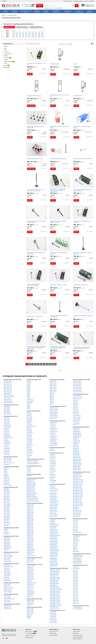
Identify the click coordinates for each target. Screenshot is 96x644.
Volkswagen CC (54, 576)
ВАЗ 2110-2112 (7, 461)
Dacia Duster (7, 408)
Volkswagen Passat (55, 591)
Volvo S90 (75, 591)
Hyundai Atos (76, 430)
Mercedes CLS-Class (78, 484)
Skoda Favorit (7, 541)
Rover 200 (75, 522)
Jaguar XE (29, 615)
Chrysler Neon (7, 586)
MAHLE (5, 56)
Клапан (75, 64)
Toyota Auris (30, 567)
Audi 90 (29, 386)
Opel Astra (6, 498)
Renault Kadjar (53, 537)
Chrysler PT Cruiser (8, 587)
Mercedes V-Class (77, 510)
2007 (36, 34)
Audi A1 (29, 387)
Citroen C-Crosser (77, 397)
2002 (20, 34)
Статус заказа (76, 631)
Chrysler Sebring (8, 589)
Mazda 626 (6, 476)
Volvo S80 (75, 590)
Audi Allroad (30, 399)
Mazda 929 (6, 477)
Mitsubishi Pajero (31, 495)
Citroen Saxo (76, 422)
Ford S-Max (6, 450)
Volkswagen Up (54, 606)
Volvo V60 (75, 596)
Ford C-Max (6, 419)
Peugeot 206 (30, 515)
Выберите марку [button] (22, 27)
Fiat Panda (29, 435)
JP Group (6, 52)
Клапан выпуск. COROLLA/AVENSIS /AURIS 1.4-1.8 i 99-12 (58, 222)
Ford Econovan (7, 425)
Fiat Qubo (29, 438)
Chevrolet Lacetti (77, 389)
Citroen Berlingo (77, 396)
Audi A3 (29, 390)
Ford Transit (7, 454)
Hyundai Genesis (77, 436)
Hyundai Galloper (77, 435)
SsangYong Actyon (77, 555)
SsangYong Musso (77, 560)
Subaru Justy (30, 561)
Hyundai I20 (76, 445)
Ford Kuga (6, 441)
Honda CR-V (53, 430)
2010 (13, 32)
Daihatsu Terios (8, 609)
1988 (39, 37)
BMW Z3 (52, 402)
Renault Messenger (55, 551)
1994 (26, 35)
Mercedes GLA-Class (78, 490)
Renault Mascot (54, 546)
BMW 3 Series (53, 384)
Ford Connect (7, 421)
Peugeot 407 (30, 537)
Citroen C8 (76, 409)
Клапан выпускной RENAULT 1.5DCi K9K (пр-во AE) (83, 253)
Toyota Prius (30, 589)
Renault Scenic (53, 557)
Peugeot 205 (30, 514)
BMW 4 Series (53, 386)
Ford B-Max (6, 418)
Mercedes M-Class (77, 498)
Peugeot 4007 (30, 531)
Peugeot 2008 (30, 512)
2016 (33, 32)
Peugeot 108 (30, 511)
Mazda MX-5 (7, 483)
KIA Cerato (53, 460)
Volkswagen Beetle (55, 571)
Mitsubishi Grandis (31, 486)
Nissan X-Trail (53, 516)
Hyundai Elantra (77, 433)
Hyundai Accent (77, 428)
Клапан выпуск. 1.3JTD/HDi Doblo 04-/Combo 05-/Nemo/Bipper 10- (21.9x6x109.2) (58, 348)
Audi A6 (29, 395)
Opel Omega (7, 515)
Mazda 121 (6, 468)
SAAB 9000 (6, 534)
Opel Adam (6, 489)
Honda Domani (54, 431)
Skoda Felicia (7, 542)
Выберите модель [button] (36, 27)
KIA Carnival (53, 457)
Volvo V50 (75, 594)
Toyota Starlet (30, 593)
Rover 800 (75, 531)
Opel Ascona (7, 496)
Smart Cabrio (7, 554)
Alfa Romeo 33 (7, 393)
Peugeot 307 (30, 526)
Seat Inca (75, 545)
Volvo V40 (75, 593)
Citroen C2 (76, 402)
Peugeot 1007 (30, 505)
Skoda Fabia (7, 539)
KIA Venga (52, 482)
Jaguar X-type (30, 613)
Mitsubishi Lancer (31, 492)
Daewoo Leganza (54, 412)
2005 (29, 34)
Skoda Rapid (7, 545)
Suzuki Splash (7, 574)
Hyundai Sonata (77, 462)
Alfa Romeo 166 (8, 392)
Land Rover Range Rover (33, 464)
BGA (5, 48)
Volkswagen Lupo (54, 587)
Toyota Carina (30, 575)
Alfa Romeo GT (7, 398)
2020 (13, 31)
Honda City (53, 425)
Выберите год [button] (9, 27)
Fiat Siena (29, 446)
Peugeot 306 (30, 525)
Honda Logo (53, 441)
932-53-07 (27, 4)
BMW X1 (52, 393)
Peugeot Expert (31, 552)
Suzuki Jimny (7, 570)
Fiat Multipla (30, 432)
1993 (23, 35)
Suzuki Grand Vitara (8, 567)
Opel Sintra (6, 519)
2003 (23, 34)
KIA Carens (53, 456)
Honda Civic (53, 427)
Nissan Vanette (54, 515)
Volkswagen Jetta (54, 584)
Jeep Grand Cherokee (9, 599)
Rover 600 (75, 528)
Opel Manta (7, 509)
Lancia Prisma (53, 619)
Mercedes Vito (77, 516)
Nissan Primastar (54, 504)
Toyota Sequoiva (31, 592)
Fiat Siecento (30, 445)
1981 (17, 37)
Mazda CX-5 (7, 479)
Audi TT (29, 409)
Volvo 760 (75, 576)
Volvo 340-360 (76, 568)
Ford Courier (7, 422)
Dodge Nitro (30, 605)
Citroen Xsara (76, 423)
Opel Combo (7, 501)
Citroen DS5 (76, 414)
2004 (26, 34)
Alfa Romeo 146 (8, 383)
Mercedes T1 (76, 507)
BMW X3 (52, 395)
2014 (26, 32)
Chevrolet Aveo (77, 381)
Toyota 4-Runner (31, 566)
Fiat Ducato (30, 420)
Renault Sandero (54, 555)
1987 (36, 37)
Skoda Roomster (8, 547)
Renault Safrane (54, 554)
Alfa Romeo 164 (8, 390)
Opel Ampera (7, 492)
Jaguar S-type (30, 612)
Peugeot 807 (30, 548)
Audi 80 (29, 384)
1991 (17, 35)
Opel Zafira (6, 525)
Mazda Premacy (8, 485)
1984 (26, 37)
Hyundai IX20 (76, 450)
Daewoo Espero (54, 408)
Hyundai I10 (76, 444)
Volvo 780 (75, 577)
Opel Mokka (7, 512)
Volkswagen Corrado (55, 577)
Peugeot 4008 (30, 532)
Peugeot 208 (30, 519)
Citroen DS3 (76, 411)
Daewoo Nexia (53, 415)
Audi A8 (29, 398)
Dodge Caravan (31, 603)
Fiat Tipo (29, 454)
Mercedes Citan (77, 478)
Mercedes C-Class (77, 477)
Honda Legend (53, 439)
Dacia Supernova (8, 414)
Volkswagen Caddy (54, 574)
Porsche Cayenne (77, 607)
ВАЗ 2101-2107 (7, 458)
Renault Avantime (54, 525)
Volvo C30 (75, 584)
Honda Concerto (54, 428)
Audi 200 (29, 383)
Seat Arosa (76, 539)
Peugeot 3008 (30, 520)
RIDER (5, 60)
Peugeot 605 (30, 543)
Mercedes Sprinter (78, 506)
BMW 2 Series (53, 383)
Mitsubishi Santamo (32, 496)
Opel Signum (7, 518)
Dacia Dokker (7, 406)
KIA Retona (53, 471)
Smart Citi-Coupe (8, 555)
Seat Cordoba (76, 541)
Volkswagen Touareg (55, 602)
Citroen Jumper (77, 417)
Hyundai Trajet (77, 467)
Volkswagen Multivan (55, 588)
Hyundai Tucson (77, 468)
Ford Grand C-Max (8, 438)
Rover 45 (75, 526)
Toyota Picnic (30, 586)
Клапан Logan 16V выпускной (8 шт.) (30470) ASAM (35, 127)
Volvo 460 (75, 571)
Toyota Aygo (30, 572)
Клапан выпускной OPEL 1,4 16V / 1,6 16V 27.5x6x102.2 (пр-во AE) (36, 190)
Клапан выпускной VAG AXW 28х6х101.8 (83, 159)
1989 (42, 37)
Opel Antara (7, 493)
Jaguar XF (29, 616)
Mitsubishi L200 (31, 487)
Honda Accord (53, 422)
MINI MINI (29, 476)
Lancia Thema (53, 621)
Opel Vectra (7, 522)
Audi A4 (29, 392)
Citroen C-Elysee (77, 399)
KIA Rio (52, 473)
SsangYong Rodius (77, 563)
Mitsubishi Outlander (32, 493)
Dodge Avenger (31, 600)
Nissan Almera (53, 489)
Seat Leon (75, 547)
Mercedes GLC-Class (78, 492)
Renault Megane (54, 549)
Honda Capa (53, 424)
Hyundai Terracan (77, 464)
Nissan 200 (52, 487)
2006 (33, 34)
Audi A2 (29, 389)
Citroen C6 (76, 408)
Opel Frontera (7, 504)
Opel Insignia (7, 506)
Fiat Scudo (29, 441)
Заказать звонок (30, 635)
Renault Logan (53, 545)
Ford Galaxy (7, 435)
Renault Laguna (54, 541)
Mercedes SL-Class (77, 503)
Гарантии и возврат (78, 637)
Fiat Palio (29, 434)
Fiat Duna (29, 422)
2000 (13, 34)
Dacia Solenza (7, 412)
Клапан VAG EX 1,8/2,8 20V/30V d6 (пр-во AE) (83, 316)
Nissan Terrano (54, 512)
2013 (23, 32)
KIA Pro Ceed (53, 470)
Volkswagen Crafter (55, 579)
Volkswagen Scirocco (55, 597)
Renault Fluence (54, 534)
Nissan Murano (53, 496)
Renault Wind (53, 566)
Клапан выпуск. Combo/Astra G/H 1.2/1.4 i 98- (36, 64)
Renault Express (54, 532)
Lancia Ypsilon (53, 622)
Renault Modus (53, 552)
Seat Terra (76, 550)
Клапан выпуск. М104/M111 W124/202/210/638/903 (34, 285)
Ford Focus (6, 431)
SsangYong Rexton (78, 561)
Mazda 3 (6, 471)
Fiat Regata (30, 440)
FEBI (5, 50)
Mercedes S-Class (77, 501)
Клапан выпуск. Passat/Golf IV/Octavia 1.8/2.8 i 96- (82, 222)
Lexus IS (29, 470)
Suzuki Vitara (7, 579)
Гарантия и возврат (78, 1)
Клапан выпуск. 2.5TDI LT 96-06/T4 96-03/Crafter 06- (36, 253)
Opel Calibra (7, 499)
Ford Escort (6, 428)
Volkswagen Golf (54, 582)
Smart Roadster (8, 561)
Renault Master (54, 548)
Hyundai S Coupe (77, 459)
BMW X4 (52, 396)
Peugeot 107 (30, 509)
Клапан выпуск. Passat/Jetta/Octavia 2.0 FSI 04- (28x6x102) (83, 190)
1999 (42, 35)
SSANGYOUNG (9, 62)
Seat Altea (75, 538)
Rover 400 (75, 525)
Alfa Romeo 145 (8, 381)
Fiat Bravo (29, 415)
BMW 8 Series (53, 392)
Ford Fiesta (6, 430)
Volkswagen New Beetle (56, 590)
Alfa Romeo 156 (8, 387)
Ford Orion (6, 445)
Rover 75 (75, 529)
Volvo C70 (75, 585)
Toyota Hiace (30, 580)
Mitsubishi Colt (30, 481)
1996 (33, 35)
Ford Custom (7, 424)
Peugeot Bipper (31, 549)
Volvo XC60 (76, 600)
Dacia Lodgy (7, 409)
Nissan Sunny (53, 509)
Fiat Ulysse (29, 455)
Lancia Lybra (53, 616)
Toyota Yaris (30, 596)
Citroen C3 (76, 403)
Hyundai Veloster (77, 470)
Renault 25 (52, 523)
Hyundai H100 (76, 442)
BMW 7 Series (53, 390)
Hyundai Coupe (77, 431)
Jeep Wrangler (7, 602)
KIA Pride (52, 468)
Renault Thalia (53, 560)
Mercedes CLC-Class (78, 481)
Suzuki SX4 (6, 577)
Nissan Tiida (53, 513)
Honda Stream (53, 445)
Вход (92, 1)
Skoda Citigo (7, 538)
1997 (36, 35)
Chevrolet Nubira (77, 390)
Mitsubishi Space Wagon (33, 501)
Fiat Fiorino (30, 425)
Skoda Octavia (7, 544)
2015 (29, 32)
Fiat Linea (29, 429)
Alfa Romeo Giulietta (9, 396)
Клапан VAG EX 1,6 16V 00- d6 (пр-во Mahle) (82, 127)
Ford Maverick (7, 442)
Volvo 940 (75, 580)
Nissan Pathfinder (54, 501)
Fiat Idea (29, 428)
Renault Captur (54, 526)
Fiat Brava (29, 414)
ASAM (5, 46)
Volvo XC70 (76, 602)
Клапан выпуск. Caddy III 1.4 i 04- (81, 285)
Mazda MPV (7, 482)
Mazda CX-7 (7, 480)
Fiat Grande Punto (31, 426)
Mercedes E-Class (77, 486)
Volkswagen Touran (55, 603)
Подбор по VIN (40, 6)
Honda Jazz (53, 438)
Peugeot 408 (30, 538)
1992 (20, 35)
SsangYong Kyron (77, 558)
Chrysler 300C (7, 584)
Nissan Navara (53, 498)
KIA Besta (52, 454)
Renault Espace (54, 531)
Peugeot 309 (30, 529)
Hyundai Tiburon (77, 465)
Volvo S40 (75, 587)
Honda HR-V (53, 435)
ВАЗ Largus (6, 464)
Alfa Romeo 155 (8, 386)
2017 (36, 32)
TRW (5, 63)
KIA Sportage (53, 480)
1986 (33, 37)
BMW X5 (52, 398)
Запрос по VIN (29, 637)
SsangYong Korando (78, 557)
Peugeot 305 (30, 523)
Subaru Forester (31, 559)
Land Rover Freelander (32, 462)
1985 (29, 37)
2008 (39, 34)
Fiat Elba (29, 423)
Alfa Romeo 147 (8, 384)
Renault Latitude (54, 543)
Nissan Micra (53, 495)
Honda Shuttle (53, 444)
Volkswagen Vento (54, 608)
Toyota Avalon (30, 569)
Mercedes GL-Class (78, 489)
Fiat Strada (29, 449)
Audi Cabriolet (30, 401)
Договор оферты (77, 639)
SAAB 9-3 (6, 529)
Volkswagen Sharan (55, 599)
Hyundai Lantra (77, 453)
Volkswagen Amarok (55, 570)
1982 (20, 37)
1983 (23, 37)
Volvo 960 (75, 582)
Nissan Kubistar (54, 493)
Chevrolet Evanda (77, 387)
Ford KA (6, 439)
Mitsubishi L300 (31, 489)
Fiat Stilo (29, 448)
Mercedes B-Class (77, 475)
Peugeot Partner (31, 555)
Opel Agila (6, 490)
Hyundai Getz (76, 438)
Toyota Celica (30, 577)
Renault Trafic (53, 561)
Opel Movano (7, 513)
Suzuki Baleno (7, 565)
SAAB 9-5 (6, 531)
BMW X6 (52, 399)
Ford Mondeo (7, 444)
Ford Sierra (6, 453)
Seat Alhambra (77, 536)
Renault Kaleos (54, 538)
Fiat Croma (29, 417)
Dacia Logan (7, 411)
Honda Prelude (54, 442)
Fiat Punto (29, 437)
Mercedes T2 (76, 509)
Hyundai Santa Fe (77, 461)
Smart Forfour (7, 558)
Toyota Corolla (30, 578)
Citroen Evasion (77, 415)
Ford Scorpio (7, 451)
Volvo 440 (75, 570)
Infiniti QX (52, 451)
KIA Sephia (53, 474)
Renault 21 (52, 522)
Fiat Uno (29, 457)
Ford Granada (7, 436)
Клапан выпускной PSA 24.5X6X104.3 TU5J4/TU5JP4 (59, 316)
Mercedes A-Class (77, 474)
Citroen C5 (76, 406)
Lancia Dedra (53, 612)
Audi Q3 (29, 404)
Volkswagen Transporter (56, 605)
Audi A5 (29, 393)
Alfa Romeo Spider (8, 402)
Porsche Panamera (78, 609)
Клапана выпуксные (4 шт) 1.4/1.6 (35, 159)
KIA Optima (53, 464)
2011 (17, 32)
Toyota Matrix (30, 584)
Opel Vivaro (7, 524)
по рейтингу (37, 44)
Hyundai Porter (77, 457)
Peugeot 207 (30, 517)
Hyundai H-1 (76, 439)
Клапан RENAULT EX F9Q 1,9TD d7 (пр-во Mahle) (60, 127)
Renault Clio (53, 528)
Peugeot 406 (30, 535)
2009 (42, 34)
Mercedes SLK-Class (78, 504)
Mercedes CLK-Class (78, 483)
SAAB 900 (6, 532)
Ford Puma (6, 447)
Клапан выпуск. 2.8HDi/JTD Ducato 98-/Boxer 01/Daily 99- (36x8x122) (82, 348)
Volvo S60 (75, 588)
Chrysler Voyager (8, 592)
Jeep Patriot (7, 600)
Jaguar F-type (30, 610)
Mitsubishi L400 (31, 490)
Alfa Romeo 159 (8, 389)
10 (52, 364)
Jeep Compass (7, 597)
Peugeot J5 (30, 554)
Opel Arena (6, 495)
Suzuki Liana (7, 571)
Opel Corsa (6, 503)
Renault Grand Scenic (55, 535)
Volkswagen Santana (55, 596)
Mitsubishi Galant (31, 484)
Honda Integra (53, 436)
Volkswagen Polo (54, 594)
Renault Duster (54, 529)
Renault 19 (52, 520)
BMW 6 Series (53, 389)
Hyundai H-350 (77, 441)
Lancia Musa (53, 618)
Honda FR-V (53, 433)
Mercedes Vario (77, 513)
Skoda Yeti (6, 550)
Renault (7, 58)
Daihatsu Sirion (7, 607)
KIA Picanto (53, 465)
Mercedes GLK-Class (78, 495)
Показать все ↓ (7, 67)
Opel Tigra (6, 521)
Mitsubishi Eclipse (31, 483)
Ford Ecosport (7, 427)
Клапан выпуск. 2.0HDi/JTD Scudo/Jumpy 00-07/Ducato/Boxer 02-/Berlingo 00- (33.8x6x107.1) (36, 348)
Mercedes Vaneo (77, 512)
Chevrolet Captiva (77, 383)
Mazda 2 (6, 470)
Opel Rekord (7, 516)
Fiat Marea (29, 431)
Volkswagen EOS (54, 580)
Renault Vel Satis (54, 564)
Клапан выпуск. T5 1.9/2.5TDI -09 (35, 316)
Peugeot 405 (30, 534)
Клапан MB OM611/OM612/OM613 (58, 159)
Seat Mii (75, 548)
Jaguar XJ (29, 618)
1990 (13, 35)
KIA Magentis (53, 462)
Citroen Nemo (76, 420)
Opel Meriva (7, 510)
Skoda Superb (7, 548)
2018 (39, 32)
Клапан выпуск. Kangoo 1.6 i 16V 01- (59, 285)
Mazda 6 (6, 474)
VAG (6, 65)
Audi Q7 (29, 407)
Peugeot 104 (30, 506)
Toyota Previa (30, 587)
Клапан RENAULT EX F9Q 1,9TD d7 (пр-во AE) (60, 96)
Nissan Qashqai (54, 507)
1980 (13, 37)
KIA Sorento (53, 477)
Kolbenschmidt (7, 54)
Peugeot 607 (30, 545)
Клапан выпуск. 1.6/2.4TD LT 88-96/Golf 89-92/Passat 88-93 (36, 222)
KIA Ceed (52, 459)
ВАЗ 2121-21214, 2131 (9, 463)
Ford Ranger (7, 448)
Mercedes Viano (77, 515)
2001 (17, 34)
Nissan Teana (53, 510)
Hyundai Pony (76, 456)
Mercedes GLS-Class (78, 496)
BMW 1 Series (53, 381)
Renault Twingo (54, 563)
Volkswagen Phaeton (55, 593)
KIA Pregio (52, 467)
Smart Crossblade (8, 557)
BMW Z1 (52, 401)
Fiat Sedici (29, 443)
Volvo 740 (75, 574)
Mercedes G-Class (77, 487)
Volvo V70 (75, 597)
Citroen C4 (76, 405)
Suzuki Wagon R (8, 580)
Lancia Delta (53, 613)
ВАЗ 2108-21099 (8, 460)
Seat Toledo (76, 551)
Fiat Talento (30, 451)
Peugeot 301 (30, 522)
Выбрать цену (31, 106)
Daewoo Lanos (54, 411)
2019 (42, 32)
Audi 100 (29, 381)
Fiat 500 (29, 412)
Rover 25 (75, 523)
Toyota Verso (30, 595)
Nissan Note (53, 499)
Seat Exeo (75, 542)
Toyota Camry (30, 574)
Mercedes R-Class (77, 500)
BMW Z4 (52, 404)
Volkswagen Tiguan (55, 600)
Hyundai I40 (76, 448)
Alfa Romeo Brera (8, 395)
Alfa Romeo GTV (8, 399)
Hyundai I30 (76, 447)
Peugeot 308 (30, 528)
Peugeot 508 (30, 541)
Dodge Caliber (30, 602)
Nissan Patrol (53, 503)
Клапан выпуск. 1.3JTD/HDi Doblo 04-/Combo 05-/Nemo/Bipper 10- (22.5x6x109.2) (58, 190)
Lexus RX (29, 472)
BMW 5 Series (53, 387)
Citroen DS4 (76, 412)
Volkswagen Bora (54, 573)
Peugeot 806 (30, 546)
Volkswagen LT (54, 585)
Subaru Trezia (30, 562)
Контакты (87, 1)
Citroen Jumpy (77, 419)
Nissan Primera (54, 506)
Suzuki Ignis (7, 568)
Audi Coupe (30, 402)
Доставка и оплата (68, 1)
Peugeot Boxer (31, 551)
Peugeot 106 (30, 508)
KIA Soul (52, 479)
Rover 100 (75, 520)
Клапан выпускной (55, 64)
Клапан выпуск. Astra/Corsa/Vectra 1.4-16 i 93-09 (59, 253)
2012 (20, 32)
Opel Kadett (7, 507)
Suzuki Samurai (7, 573)
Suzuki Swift (7, 576)
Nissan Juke (53, 492)
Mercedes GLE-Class (78, 493)
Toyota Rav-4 (30, 590)
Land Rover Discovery (32, 461)
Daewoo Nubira (54, 417)
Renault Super (53, 558)
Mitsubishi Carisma (31, 480)
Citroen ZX (76, 425)
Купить (30, 74)
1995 (29, 35)
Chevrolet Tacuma (77, 392)
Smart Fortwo (7, 560)
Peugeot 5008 (30, 540)
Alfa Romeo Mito (8, 401)
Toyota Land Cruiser (32, 583)
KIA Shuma (53, 476)
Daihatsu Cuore (7, 606)
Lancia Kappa (53, 615)
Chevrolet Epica (77, 386)
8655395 (26, 6)
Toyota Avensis (31, 570)
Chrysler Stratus (8, 590)
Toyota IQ (29, 581)
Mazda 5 (6, 473)
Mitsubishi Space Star (32, 499)
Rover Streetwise (77, 532)
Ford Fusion (7, 433)
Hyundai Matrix (77, 454)
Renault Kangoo (54, 540)
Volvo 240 (75, 567)
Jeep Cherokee (7, 596)
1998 (39, 35)
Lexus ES (29, 469)
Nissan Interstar (54, 490)
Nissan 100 (52, 486)
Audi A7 (29, 396)
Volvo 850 (75, 579)
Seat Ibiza (75, 544)
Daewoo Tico (53, 419)
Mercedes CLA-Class (78, 480)
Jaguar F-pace (30, 609)
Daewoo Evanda (54, 409)
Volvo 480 (75, 573)
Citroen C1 (76, 400)
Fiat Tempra (30, 452)
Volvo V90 (75, 599)
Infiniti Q (52, 449)
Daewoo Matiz (53, 414)
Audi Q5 (29, 406)
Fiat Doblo (29, 419)
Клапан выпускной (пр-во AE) (34, 96)
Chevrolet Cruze (77, 384)
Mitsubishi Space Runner (33, 498)
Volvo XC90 (76, 603)
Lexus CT (29, 467)
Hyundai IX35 (76, 451)
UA (5, 1)
